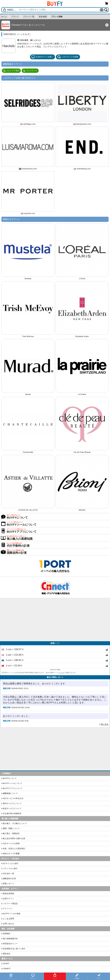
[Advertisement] (55, 620)
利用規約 (7, 934)
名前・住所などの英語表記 (14, 849)
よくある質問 (8, 919)
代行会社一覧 (8, 874)
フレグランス (30, 71)
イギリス (37, 40)
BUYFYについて (10, 778)
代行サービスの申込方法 (13, 798)
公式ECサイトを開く (42, 57)
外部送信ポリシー (10, 944)
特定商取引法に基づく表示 (14, 949)
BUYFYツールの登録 (12, 914)
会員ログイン (8, 899)
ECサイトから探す (11, 863)
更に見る (105, 724)
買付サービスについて (12, 803)
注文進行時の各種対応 (12, 813)
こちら (62, 673)
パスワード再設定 (10, 904)
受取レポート (8, 884)
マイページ (8, 909)
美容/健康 (24, 40)
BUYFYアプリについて (13, 788)
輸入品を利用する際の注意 (14, 838)
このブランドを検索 (68, 57)
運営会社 (7, 954)
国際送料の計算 (9, 879)
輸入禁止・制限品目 (11, 833)
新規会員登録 (8, 893)
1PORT (6, 964)
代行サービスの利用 (11, 843)
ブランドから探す (10, 868)
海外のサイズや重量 (11, 854)
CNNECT (7, 969)
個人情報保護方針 (10, 939)
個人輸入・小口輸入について (15, 823)
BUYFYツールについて (13, 783)
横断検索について (10, 793)
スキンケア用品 (11, 71)
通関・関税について (11, 828)
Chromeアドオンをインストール (28, 25)
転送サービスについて (12, 808)
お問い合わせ (8, 924)
